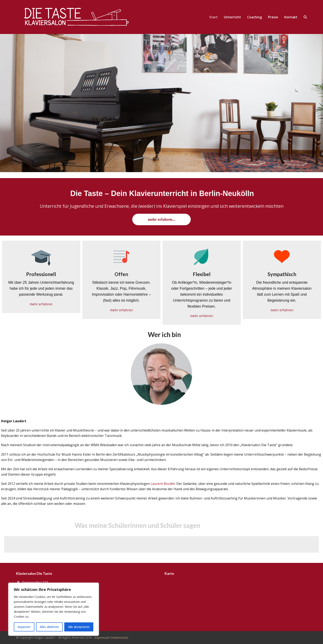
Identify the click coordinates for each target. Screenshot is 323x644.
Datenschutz (119, 637)
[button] (305, 17)
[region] (54, 609)
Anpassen (24, 627)
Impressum (102, 637)
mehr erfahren (41, 304)
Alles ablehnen (49, 627)
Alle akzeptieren (79, 627)
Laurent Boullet (163, 484)
